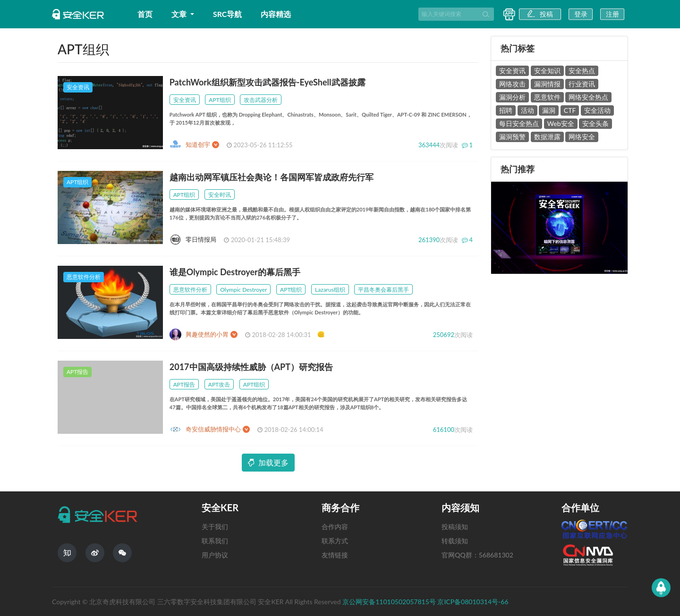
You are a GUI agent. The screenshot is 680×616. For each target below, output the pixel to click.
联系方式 (335, 541)
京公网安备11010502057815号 (390, 602)
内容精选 (276, 14)
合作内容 (335, 527)
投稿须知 (455, 527)
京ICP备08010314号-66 (473, 602)
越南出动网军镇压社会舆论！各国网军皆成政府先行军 (272, 177)
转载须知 (455, 541)
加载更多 (268, 462)
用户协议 (215, 555)
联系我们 (215, 541)
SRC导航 (228, 14)
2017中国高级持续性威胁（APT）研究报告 (251, 367)
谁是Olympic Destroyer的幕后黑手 (235, 272)
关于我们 (215, 527)
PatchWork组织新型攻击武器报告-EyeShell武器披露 (268, 82)
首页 (145, 14)
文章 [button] (180, 14)
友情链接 (335, 555)
